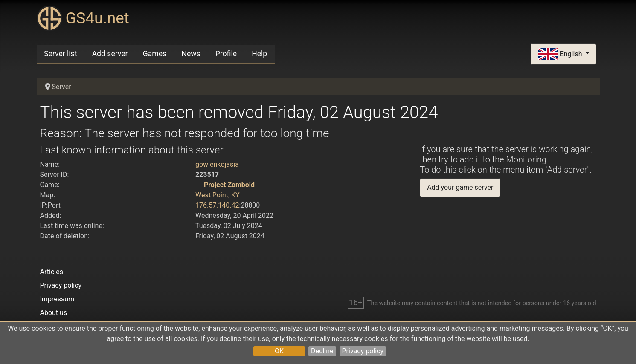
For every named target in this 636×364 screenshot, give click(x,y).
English (561, 54)
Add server (110, 54)
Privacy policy (363, 351)
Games (155, 54)
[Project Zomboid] (199, 185)
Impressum (57, 299)
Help (259, 54)
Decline (322, 351)
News (191, 54)
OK (279, 351)
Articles (52, 272)
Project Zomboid (229, 185)
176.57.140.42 (217, 205)
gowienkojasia (217, 164)
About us (54, 313)
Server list (60, 54)
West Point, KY (218, 195)
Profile (226, 54)
